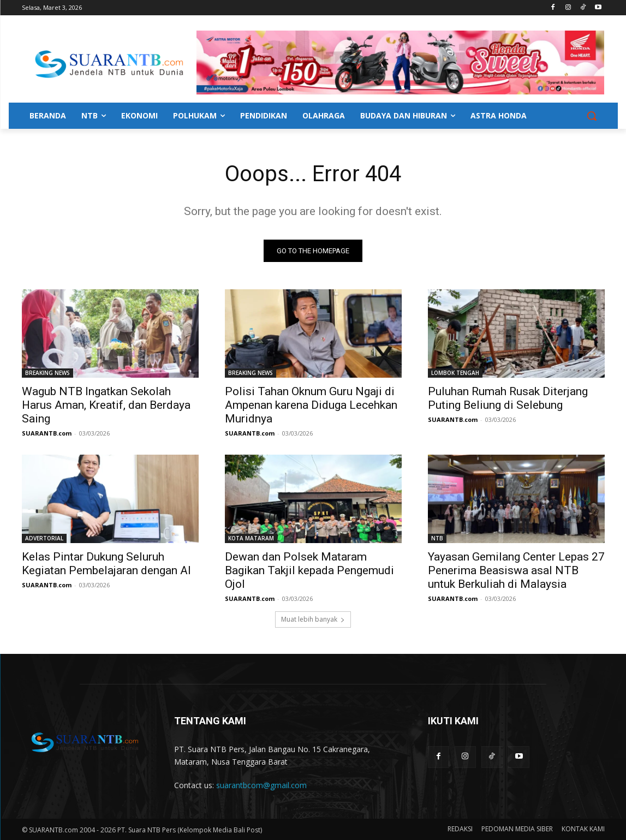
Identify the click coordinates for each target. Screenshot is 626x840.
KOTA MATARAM (251, 538)
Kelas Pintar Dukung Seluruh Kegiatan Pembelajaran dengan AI (106, 564)
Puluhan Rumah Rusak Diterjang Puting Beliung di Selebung (508, 398)
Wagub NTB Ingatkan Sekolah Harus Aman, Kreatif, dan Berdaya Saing (106, 405)
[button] (592, 116)
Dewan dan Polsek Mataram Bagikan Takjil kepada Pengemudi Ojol (309, 570)
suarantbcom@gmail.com (261, 785)
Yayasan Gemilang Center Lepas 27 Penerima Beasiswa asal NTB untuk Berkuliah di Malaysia (516, 570)
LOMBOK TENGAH (455, 373)
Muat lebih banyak (313, 619)
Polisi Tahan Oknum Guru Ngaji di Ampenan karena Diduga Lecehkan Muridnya (311, 405)
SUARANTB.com (47, 433)
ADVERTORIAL (44, 538)
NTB (437, 538)
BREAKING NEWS (47, 373)
